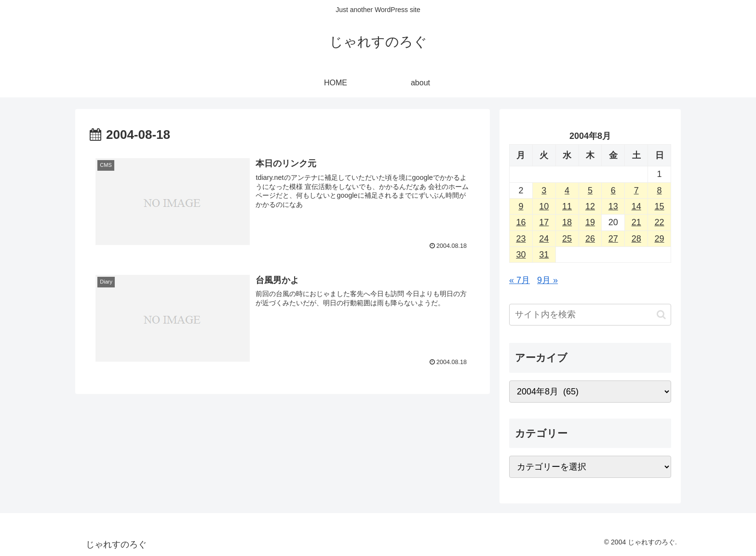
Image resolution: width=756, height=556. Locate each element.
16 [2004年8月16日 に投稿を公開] (521, 222)
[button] (661, 315)
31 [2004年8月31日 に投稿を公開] (544, 255)
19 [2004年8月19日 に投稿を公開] (590, 222)
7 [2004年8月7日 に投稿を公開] (636, 190)
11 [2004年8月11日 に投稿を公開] (567, 206)
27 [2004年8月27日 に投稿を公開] (613, 239)
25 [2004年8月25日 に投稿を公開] (567, 239)
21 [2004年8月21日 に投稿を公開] (636, 222)
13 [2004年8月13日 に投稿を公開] (613, 206)
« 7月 (520, 280)
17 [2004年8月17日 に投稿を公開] (544, 222)
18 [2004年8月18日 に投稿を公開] (567, 222)
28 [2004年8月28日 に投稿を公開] (636, 239)
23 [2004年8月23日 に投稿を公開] (521, 239)
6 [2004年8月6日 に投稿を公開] (613, 190)
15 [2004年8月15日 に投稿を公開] (660, 206)
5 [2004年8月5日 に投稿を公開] (590, 190)
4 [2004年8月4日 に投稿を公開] (567, 190)
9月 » (547, 280)
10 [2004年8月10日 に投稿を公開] (544, 206)
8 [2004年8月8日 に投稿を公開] (660, 190)
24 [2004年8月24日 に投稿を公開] (544, 239)
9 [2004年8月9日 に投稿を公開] (521, 206)
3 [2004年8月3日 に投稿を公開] (544, 190)
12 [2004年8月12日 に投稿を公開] (590, 206)
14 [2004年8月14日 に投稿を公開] (636, 206)
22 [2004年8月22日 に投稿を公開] (660, 222)
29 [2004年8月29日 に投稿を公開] (660, 239)
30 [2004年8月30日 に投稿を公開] (521, 255)
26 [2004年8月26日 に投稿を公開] (590, 239)
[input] (590, 315)
